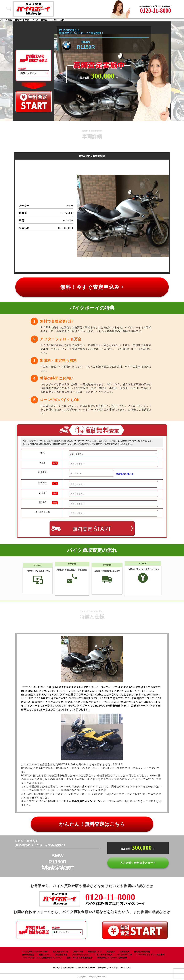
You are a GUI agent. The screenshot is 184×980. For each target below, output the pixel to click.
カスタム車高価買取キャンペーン (81, 801)
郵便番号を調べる (125, 474)
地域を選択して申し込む (107, 968)
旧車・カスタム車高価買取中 (80, 958)
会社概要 (56, 968)
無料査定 (92, 529)
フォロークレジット (81, 955)
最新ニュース (45, 955)
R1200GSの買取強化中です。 (113, 706)
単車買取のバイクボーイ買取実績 (112, 958)
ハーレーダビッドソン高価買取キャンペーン (42, 958)
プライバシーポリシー (86, 968)
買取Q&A (111, 952)
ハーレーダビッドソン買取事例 (151, 955)
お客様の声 (124, 952)
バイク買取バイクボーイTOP (35, 952)
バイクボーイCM (125, 955)
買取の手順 (78, 952)
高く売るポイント (61, 952)
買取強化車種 (61, 955)
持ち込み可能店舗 (142, 952)
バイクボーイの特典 (103, 955)
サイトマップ (126, 968)
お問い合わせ (68, 968)
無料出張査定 (28, 955)
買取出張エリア (95, 952)
